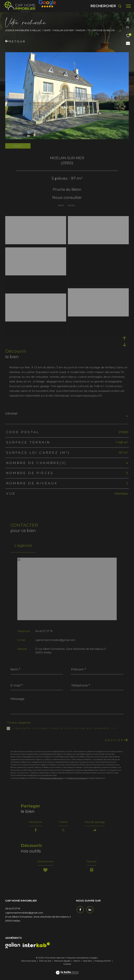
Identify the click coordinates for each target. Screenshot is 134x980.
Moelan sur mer (64, 30)
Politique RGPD (103, 963)
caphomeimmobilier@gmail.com (55, 640)
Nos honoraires (29, 963)
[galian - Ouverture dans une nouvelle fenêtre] (13, 948)
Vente (47, 30)
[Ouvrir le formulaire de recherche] (106, 6)
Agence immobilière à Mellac (23, 30)
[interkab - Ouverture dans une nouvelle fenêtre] (36, 947)
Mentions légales (62, 963)
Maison (81, 30)
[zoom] (36, 219)
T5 (89, 30)
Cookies (67, 966)
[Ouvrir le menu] (128, 6)
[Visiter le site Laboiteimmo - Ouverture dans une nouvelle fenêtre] (67, 973)
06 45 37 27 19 (44, 631)
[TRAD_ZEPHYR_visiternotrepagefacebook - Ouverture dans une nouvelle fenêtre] (80, 911)
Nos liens (88, 963)
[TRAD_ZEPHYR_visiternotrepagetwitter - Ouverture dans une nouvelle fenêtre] (89, 911)
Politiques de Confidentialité (51, 778)
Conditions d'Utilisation (77, 778)
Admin (77, 963)
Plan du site (45, 963)
